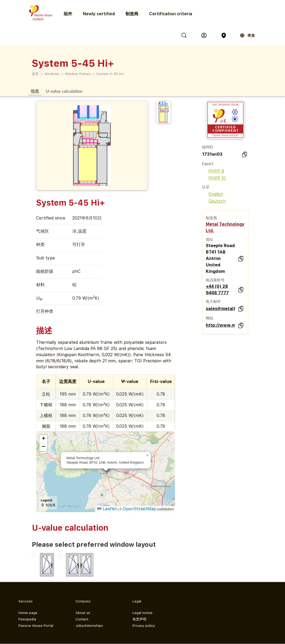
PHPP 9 (213, 171)
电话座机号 (215, 280)
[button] (147, 455)
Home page (28, 613)
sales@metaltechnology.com (220, 309)
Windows (52, 74)
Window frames (78, 74)
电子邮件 (213, 301)
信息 (35, 91)
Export (208, 164)
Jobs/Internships (89, 626)
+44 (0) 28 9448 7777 (217, 290)
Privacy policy (144, 626)
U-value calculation (64, 91)
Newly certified (99, 14)
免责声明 (139, 619)
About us (83, 613)
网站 (210, 318)
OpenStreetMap (139, 509)
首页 (35, 74)
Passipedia (27, 619)
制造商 (132, 14)
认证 (206, 187)
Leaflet (107, 509)
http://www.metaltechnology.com (220, 325)
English (212, 194)
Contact (82, 619)
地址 (210, 239)
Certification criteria (171, 14)
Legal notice (142, 613)
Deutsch (214, 201)
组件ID (208, 147)
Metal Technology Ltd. (225, 227)
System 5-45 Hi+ (111, 74)
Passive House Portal (36, 626)
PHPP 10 (214, 178)
